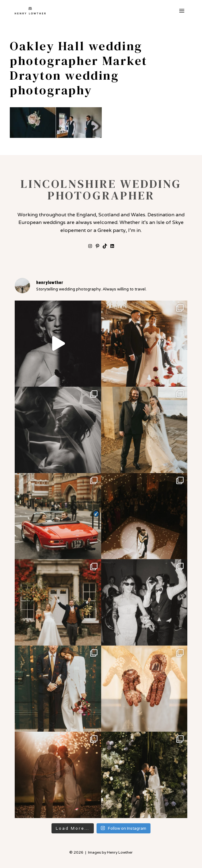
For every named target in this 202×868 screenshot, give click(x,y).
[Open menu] (182, 11)
